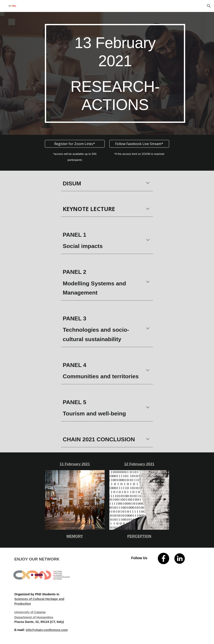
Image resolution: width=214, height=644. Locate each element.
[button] (209, 6)
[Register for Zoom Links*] (75, 144)
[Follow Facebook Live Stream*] (139, 144)
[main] (115, 73)
